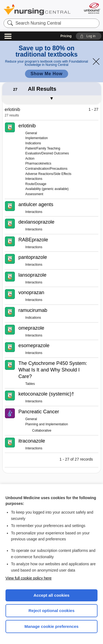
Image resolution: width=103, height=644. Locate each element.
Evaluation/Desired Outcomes (47, 153)
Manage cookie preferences (51, 626)
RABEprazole (33, 240)
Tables (30, 384)
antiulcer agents (36, 204)
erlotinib (27, 126)
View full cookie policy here (29, 578)
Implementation (37, 138)
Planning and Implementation (47, 424)
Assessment (34, 194)
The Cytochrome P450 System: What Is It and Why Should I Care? (53, 370)
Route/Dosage (36, 184)
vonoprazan (31, 292)
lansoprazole (32, 275)
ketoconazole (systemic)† (46, 394)
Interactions (34, 179)
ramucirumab (33, 310)
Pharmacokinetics (38, 163)
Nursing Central (37, 9)
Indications (33, 143)
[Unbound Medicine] (92, 8)
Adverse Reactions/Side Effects (48, 174)
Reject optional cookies (52, 611)
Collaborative (42, 431)
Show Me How (46, 74)
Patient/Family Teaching (43, 148)
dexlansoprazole (36, 222)
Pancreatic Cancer (39, 412)
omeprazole (31, 328)
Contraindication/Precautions (46, 169)
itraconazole (32, 441)
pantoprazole (33, 257)
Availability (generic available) (47, 189)
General (31, 133)
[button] (89, 36)
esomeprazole (34, 346)
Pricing (66, 36)
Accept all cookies (51, 595)
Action (30, 159)
